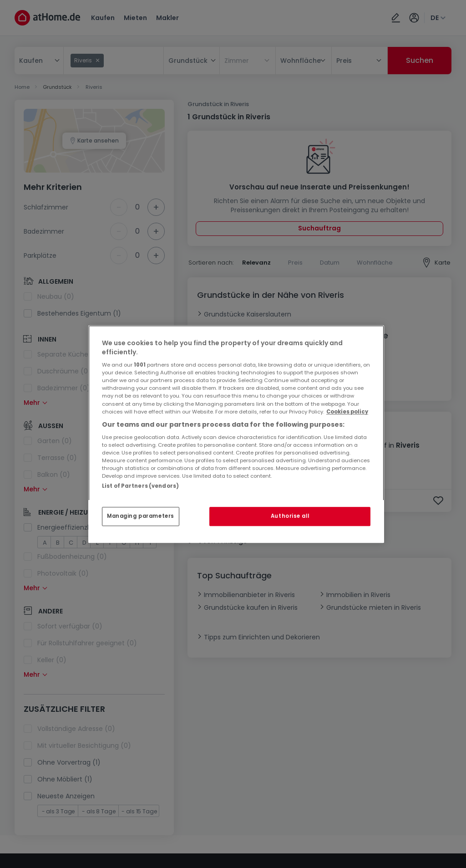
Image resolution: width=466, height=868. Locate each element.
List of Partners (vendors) (140, 486)
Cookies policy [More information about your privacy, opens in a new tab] (347, 412)
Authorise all (290, 516)
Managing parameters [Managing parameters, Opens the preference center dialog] (141, 516)
